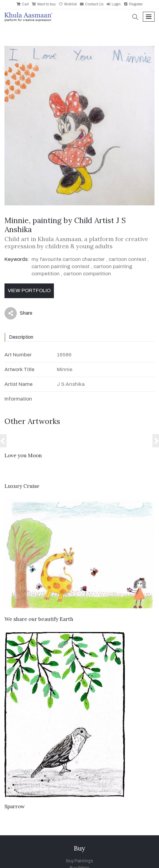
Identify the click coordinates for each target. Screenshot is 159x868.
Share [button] (18, 313)
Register (133, 4)
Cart (23, 4)
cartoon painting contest (60, 266)
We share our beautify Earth (39, 619)
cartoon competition (87, 274)
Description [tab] (21, 337)
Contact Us (91, 4)
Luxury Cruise (22, 486)
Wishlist (68, 4)
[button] (135, 18)
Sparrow (15, 806)
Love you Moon (23, 455)
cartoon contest (127, 259)
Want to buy (44, 4)
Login (113, 4)
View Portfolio (29, 290)
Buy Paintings (80, 861)
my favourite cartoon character (68, 259)
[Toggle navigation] (149, 17)
